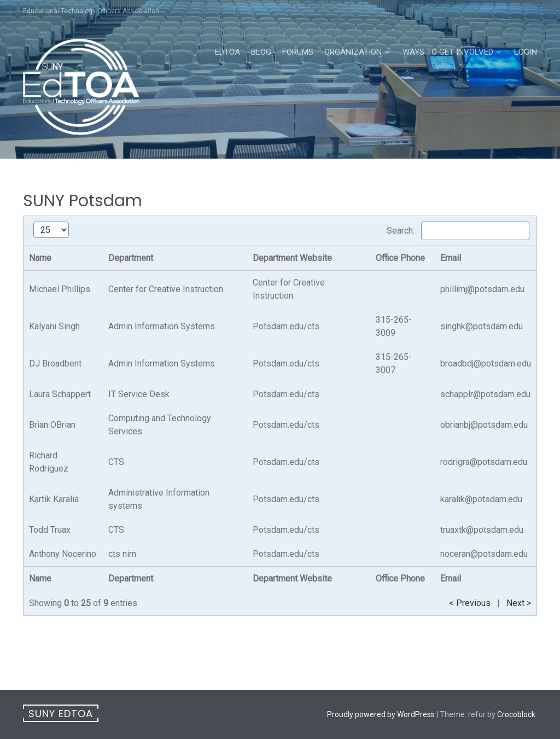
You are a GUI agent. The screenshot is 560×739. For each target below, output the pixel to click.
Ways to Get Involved (448, 52)
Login (526, 52)
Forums (298, 52)
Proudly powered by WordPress (381, 714)
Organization (353, 52)
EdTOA (227, 52)
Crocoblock (516, 714)
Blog (261, 52)
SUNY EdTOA (61, 714)
